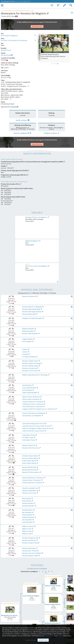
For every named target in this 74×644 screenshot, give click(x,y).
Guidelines (37, 621)
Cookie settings (30, 640)
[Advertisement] (37, 21)
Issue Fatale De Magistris (9, 29)
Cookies (60, 636)
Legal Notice (37, 610)
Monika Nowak (7, 49)
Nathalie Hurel (6, 44)
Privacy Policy (49, 636)
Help (37, 617)
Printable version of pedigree (37, 507)
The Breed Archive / (8, 1)
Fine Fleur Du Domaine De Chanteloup (14, 34)
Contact (37, 614)
